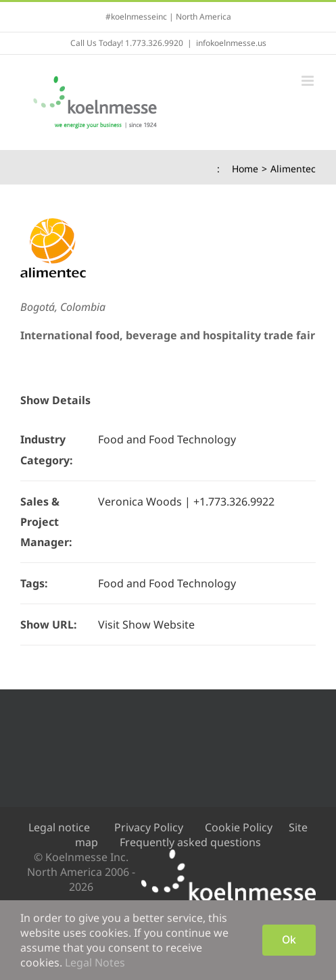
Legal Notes (95, 962)
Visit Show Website (146, 624)
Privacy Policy (149, 827)
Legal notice (59, 827)
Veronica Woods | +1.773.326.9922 (186, 501)
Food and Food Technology (167, 439)
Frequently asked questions (190, 842)
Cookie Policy (239, 827)
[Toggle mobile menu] (309, 81)
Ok (289, 939)
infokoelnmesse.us (231, 43)
